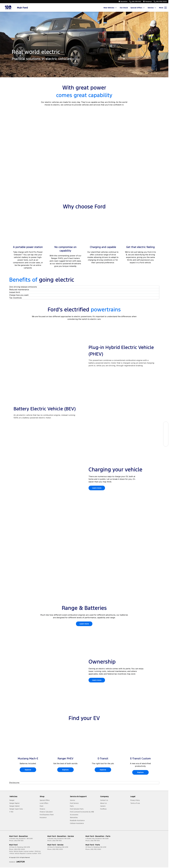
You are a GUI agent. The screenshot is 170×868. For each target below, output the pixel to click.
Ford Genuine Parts (77, 809)
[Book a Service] (166, 429)
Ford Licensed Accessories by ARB (82, 812)
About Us (103, 803)
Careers (103, 806)
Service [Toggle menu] (152, 8)
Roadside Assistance (77, 820)
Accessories (74, 815)
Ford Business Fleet (47, 815)
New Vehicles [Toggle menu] (110, 8)
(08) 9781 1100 (19, 841)
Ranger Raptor (15, 803)
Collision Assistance (77, 823)
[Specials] (166, 434)
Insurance (43, 817)
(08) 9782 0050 (58, 849)
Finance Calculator (46, 812)
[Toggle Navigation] (163, 8)
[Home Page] (8, 8)
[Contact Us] (166, 444)
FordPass (103, 809)
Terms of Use (135, 803)
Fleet (42, 806)
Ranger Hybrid (14, 806)
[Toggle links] (17, 862)
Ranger (12, 800)
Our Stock (124, 8)
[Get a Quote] (166, 439)
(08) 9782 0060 (96, 849)
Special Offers (45, 800)
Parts (72, 806)
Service (72, 800)
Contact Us (104, 800)
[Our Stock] (166, 424)
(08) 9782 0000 (19, 849)
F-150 (11, 812)
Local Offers (44, 803)
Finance (42, 809)
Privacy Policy (135, 800)
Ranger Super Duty (16, 809)
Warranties (74, 817)
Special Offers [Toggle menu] (138, 8)
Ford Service (74, 803)
